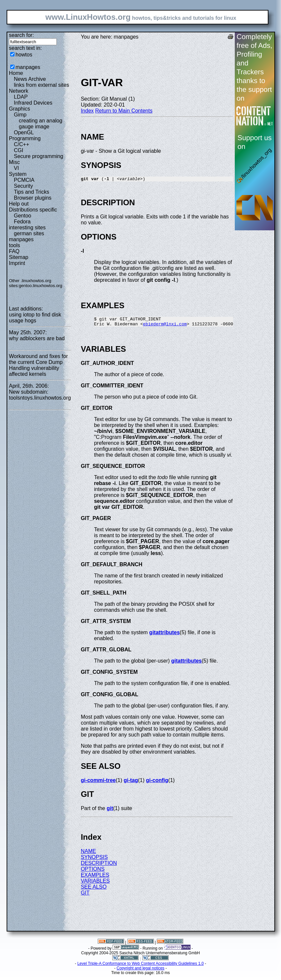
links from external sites (41, 85)
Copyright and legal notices (140, 971)
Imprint (17, 263)
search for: (21, 35)
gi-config (157, 783)
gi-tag (131, 783)
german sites (29, 233)
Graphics (19, 109)
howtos (24, 55)
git (110, 811)
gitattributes (164, 635)
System (18, 174)
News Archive (30, 79)
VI (16, 168)
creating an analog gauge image (41, 124)
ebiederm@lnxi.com (165, 327)
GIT (85, 896)
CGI (18, 150)
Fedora (22, 222)
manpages (28, 67)
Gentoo (22, 216)
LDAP (21, 97)
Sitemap (19, 257)
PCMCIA (24, 180)
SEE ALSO (94, 890)
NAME (88, 854)
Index (87, 111)
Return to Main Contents (124, 111)
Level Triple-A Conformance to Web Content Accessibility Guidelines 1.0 (140, 966)
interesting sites (27, 228)
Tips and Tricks (32, 192)
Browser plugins (33, 198)
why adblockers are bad (37, 338)
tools (15, 245)
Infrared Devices (33, 103)
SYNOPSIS (94, 860)
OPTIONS (93, 872)
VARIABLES (95, 884)
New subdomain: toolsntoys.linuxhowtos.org (40, 395)
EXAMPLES (95, 878)
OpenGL (24, 132)
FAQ (14, 251)
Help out (19, 204)
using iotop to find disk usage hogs (35, 318)
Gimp (20, 115)
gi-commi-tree (98, 783)
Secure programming (38, 156)
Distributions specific (33, 210)
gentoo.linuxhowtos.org (41, 286)
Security (23, 186)
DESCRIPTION (99, 866)
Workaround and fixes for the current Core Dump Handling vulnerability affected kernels (38, 365)
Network (19, 91)
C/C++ (21, 144)
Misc (14, 162)
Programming (25, 138)
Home (16, 73)
